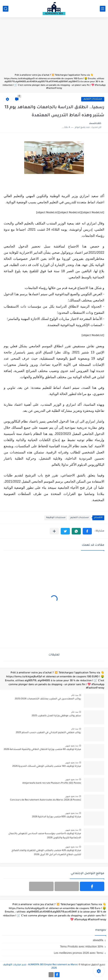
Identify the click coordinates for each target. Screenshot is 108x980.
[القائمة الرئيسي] (103, 9)
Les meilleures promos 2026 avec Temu (78, 953)
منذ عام (75, 695)
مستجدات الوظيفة (56, 518)
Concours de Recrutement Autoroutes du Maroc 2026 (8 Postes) (46, 800)
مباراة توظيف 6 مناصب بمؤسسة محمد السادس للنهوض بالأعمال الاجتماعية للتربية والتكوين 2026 (45, 836)
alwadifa (98, 940)
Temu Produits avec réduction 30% (82, 946)
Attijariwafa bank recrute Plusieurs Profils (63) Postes (52, 783)
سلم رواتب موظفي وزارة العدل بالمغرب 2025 (56, 716)
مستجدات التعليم (93, 99)
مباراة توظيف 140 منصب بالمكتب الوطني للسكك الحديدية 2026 (47, 766)
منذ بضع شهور (72, 746)
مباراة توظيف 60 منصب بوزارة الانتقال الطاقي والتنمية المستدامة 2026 (42, 750)
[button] (87, 531)
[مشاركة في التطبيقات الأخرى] (54, 531)
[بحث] (6, 9)
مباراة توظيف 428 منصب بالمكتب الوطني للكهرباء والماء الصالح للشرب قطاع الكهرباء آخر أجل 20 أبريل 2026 (46, 853)
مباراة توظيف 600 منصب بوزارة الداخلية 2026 (57, 817)
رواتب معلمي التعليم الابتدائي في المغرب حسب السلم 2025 (48, 733)
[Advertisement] (54, 47)
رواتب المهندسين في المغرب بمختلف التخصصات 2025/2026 (48, 699)
